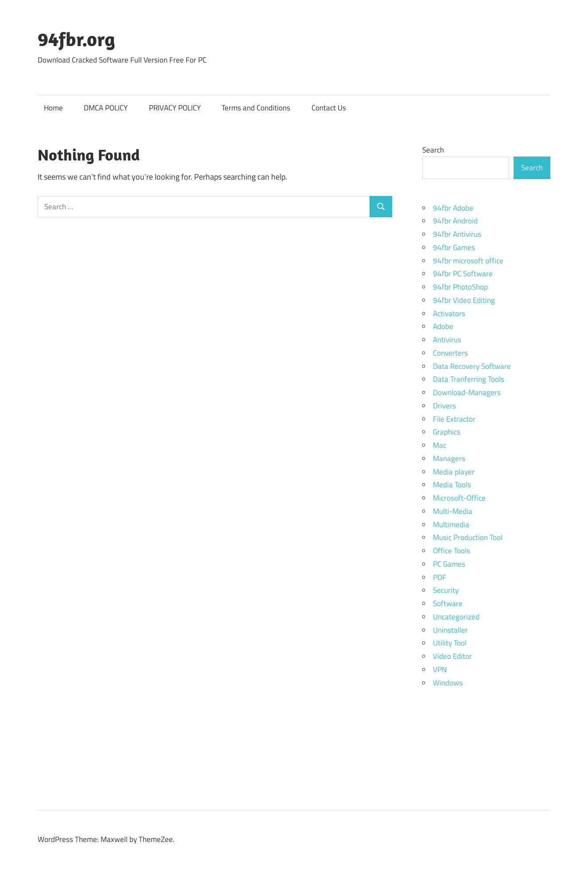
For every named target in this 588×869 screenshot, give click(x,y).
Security (446, 590)
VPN (440, 669)
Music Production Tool (468, 537)
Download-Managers (467, 392)
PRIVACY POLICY (175, 108)
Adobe (443, 326)
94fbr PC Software (463, 274)
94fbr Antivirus (457, 234)
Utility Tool (450, 643)
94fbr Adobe (453, 208)
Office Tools (452, 551)
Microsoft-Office (459, 498)
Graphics (447, 432)
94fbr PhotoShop (460, 287)
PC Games (449, 564)
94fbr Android (455, 221)
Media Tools (452, 485)
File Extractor (454, 419)
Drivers (444, 406)
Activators (449, 313)
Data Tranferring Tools (469, 379)
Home (53, 108)
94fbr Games (454, 247)
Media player (454, 472)
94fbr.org (76, 39)
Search (433, 150)
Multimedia (451, 525)
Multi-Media (453, 511)
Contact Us (329, 108)
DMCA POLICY (106, 108)
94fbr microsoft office (468, 261)
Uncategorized (456, 617)
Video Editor (452, 656)
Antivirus (447, 340)
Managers (449, 458)
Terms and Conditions (256, 108)
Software (448, 603)
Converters (450, 353)
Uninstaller (450, 630)
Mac (440, 445)
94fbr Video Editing (464, 300)
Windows (448, 683)
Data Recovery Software (472, 366)
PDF (440, 577)
